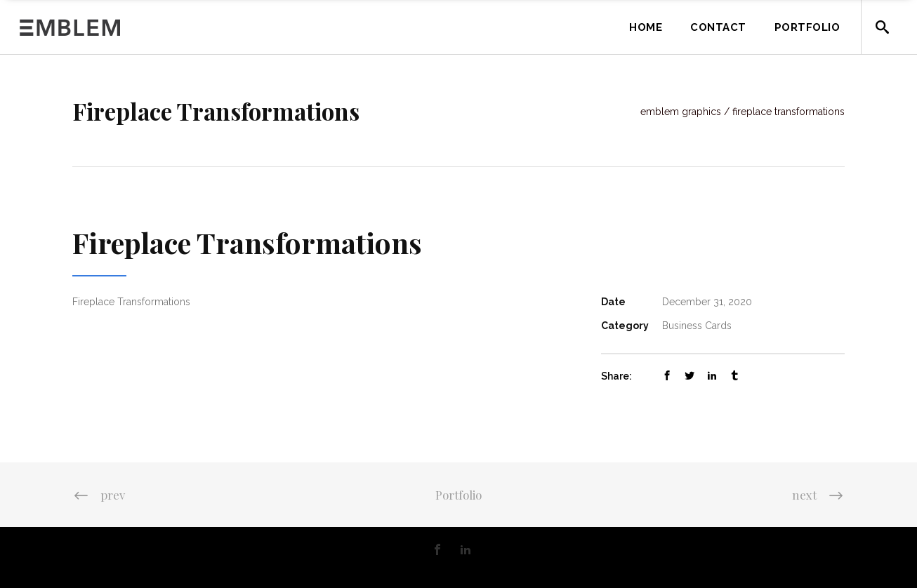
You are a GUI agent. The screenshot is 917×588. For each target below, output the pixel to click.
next (818, 495)
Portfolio (458, 495)
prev (99, 495)
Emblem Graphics (681, 112)
